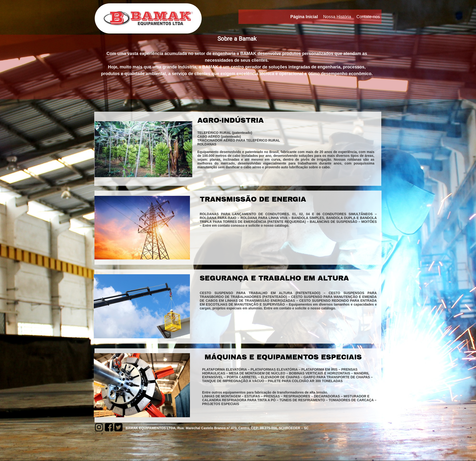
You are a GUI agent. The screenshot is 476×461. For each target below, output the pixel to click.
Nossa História (337, 17)
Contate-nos (368, 17)
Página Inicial (304, 17)
